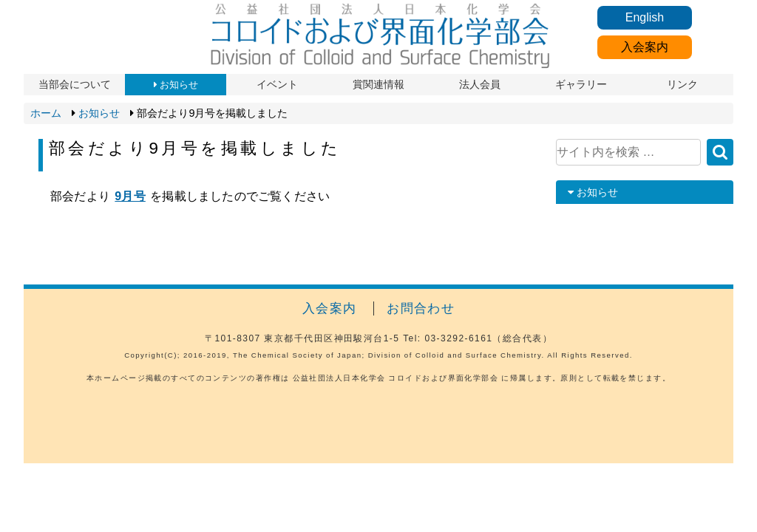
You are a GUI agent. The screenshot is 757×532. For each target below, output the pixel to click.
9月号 (130, 196)
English (645, 17)
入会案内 (645, 47)
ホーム (46, 113)
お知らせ (99, 113)
